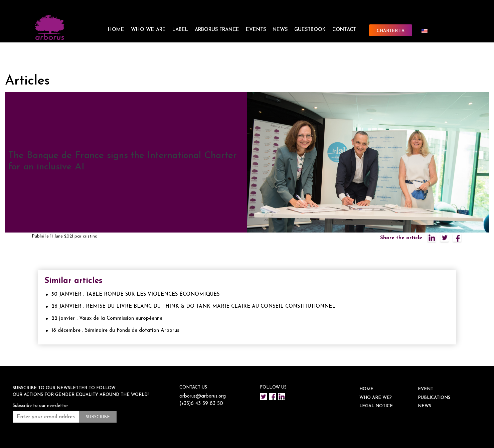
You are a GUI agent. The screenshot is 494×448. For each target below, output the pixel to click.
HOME (116, 30)
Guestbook (310, 30)
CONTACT (344, 30)
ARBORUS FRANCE (217, 30)
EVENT (426, 389)
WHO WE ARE (148, 30)
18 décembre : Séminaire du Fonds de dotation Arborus (115, 331)
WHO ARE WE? (376, 398)
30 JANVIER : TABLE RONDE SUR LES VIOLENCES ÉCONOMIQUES (135, 294)
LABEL (180, 30)
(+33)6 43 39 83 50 (202, 404)
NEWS (280, 30)
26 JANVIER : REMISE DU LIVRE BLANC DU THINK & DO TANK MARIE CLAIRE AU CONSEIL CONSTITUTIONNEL (193, 307)
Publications (434, 398)
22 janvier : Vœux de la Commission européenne (107, 319)
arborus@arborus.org (203, 396)
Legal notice (376, 406)
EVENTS (256, 30)
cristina (90, 236)
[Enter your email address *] (46, 417)
